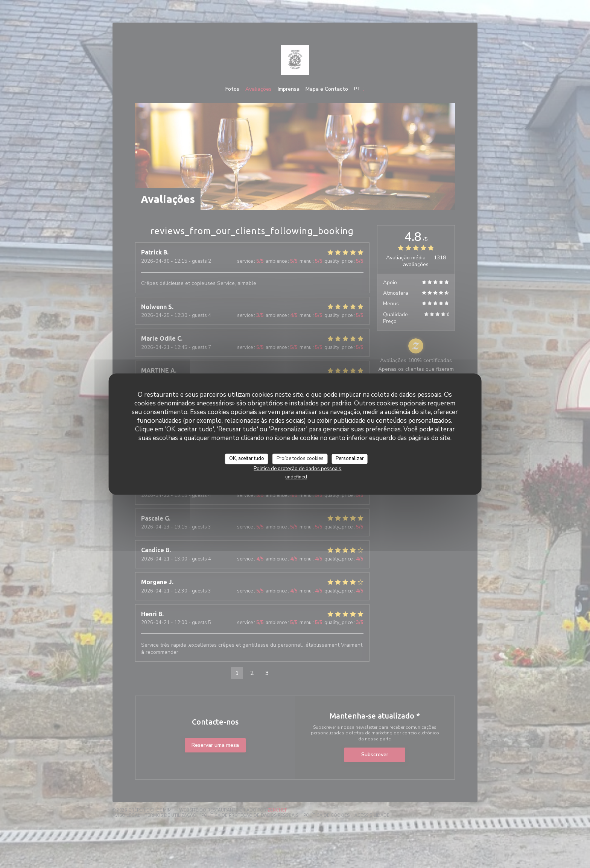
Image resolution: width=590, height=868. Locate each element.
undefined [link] (296, 477)
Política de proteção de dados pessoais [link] (297, 469)
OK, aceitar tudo (247, 458)
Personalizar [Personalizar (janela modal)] (350, 458)
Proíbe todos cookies (300, 458)
